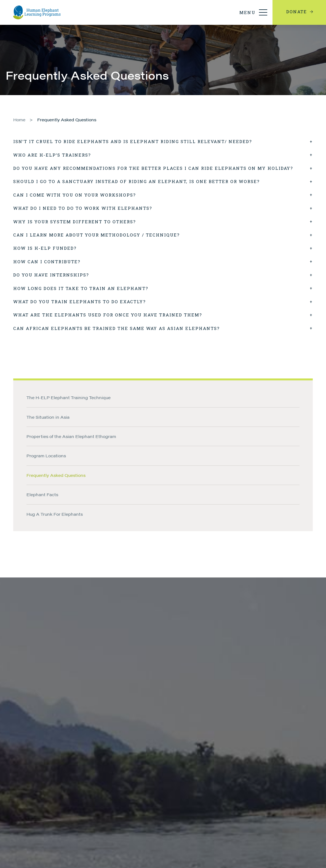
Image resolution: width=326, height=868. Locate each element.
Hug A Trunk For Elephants (55, 514)
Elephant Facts (42, 494)
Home (19, 119)
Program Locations (46, 456)
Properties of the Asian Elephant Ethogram (71, 436)
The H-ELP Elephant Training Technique (69, 397)
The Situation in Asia (48, 417)
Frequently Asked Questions (67, 119)
